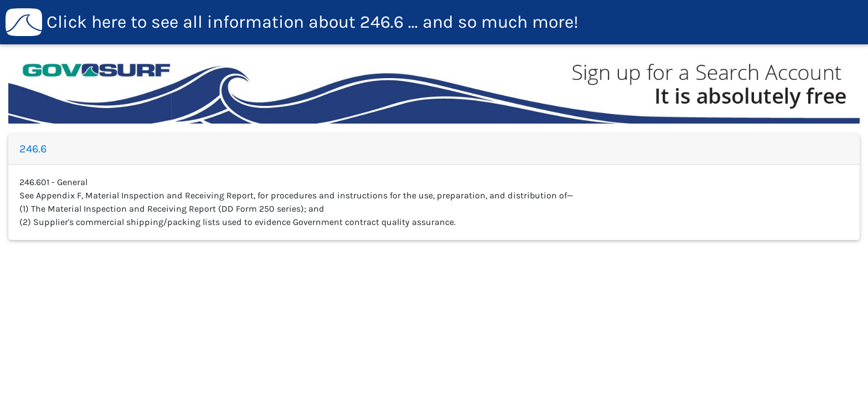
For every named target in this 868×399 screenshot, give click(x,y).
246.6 (292, 22)
